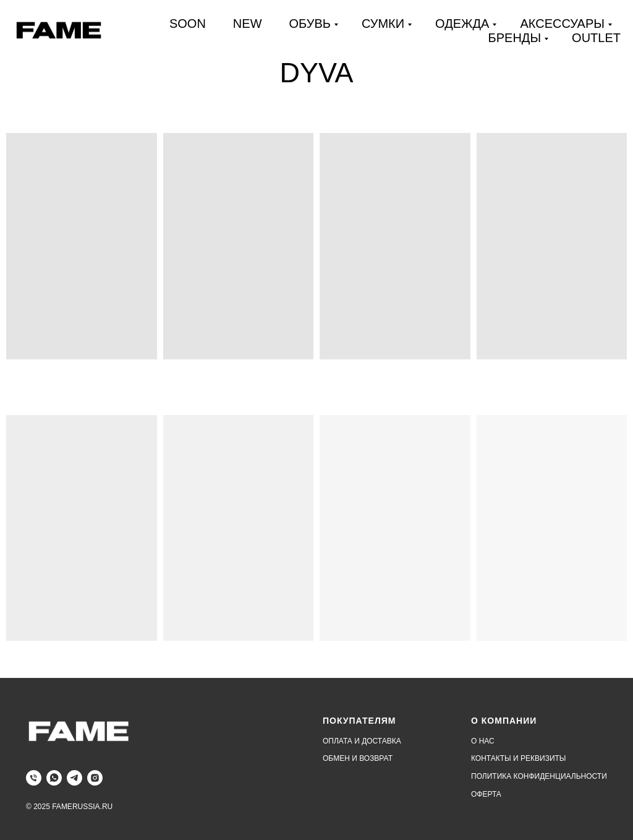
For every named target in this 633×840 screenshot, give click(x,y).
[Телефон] (34, 778)
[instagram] (95, 778)
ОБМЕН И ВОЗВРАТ (358, 758)
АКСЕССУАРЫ (562, 24)
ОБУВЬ (310, 24)
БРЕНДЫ (515, 38)
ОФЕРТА (486, 794)
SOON (188, 24)
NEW (248, 24)
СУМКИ (383, 24)
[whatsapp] (54, 778)
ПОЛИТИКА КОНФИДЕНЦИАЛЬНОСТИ (539, 776)
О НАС (483, 741)
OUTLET (596, 38)
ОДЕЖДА (462, 24)
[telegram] (74, 778)
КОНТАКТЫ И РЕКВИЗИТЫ (518, 758)
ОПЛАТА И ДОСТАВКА (362, 741)
